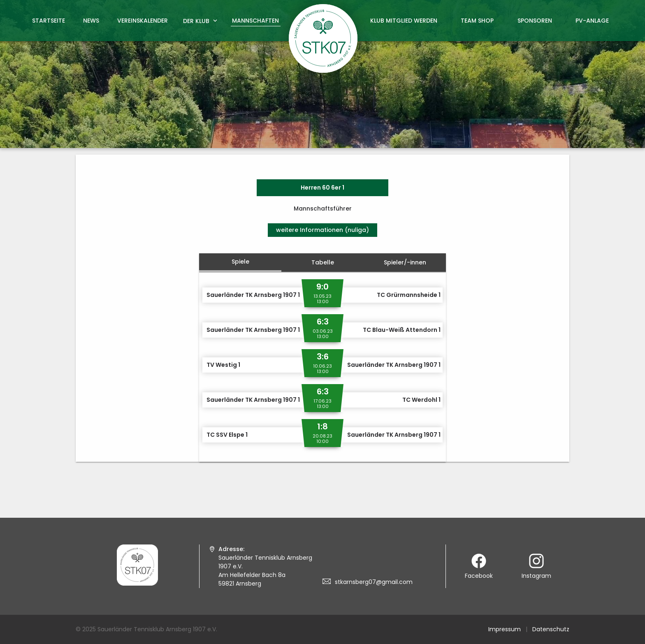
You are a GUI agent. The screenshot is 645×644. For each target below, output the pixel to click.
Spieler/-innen (405, 262)
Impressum (505, 629)
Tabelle (323, 262)
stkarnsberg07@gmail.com (374, 582)
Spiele (240, 262)
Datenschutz (551, 629)
